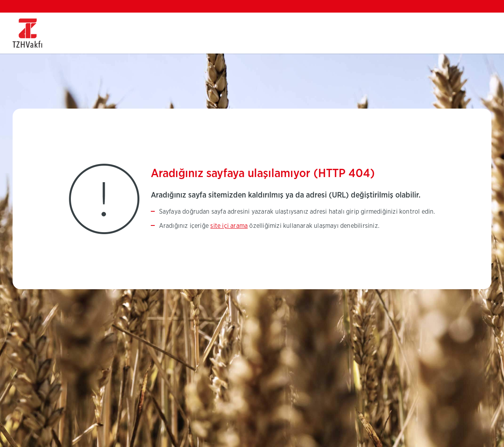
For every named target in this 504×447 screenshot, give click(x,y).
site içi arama (229, 226)
